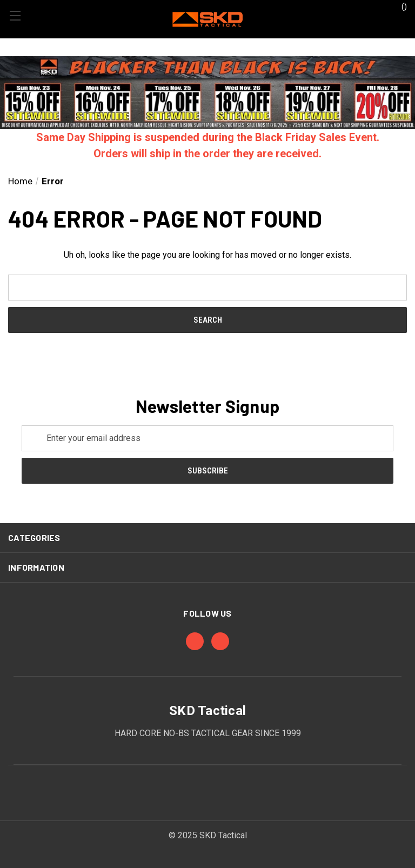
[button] (207, 93)
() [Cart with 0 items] (399, 6)
